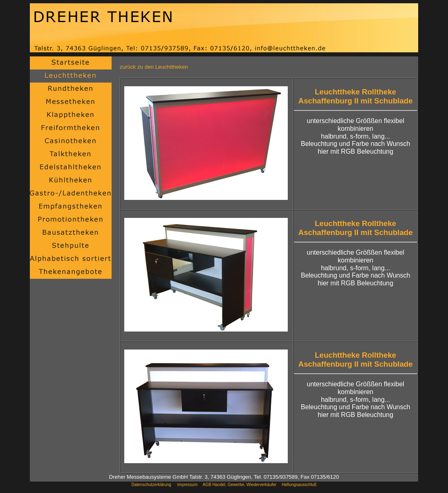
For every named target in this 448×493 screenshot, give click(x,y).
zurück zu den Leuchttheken (154, 67)
